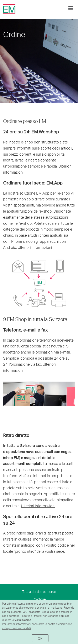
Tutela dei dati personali (39, 592)
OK (40, 638)
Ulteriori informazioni (35, 247)
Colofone (39, 599)
